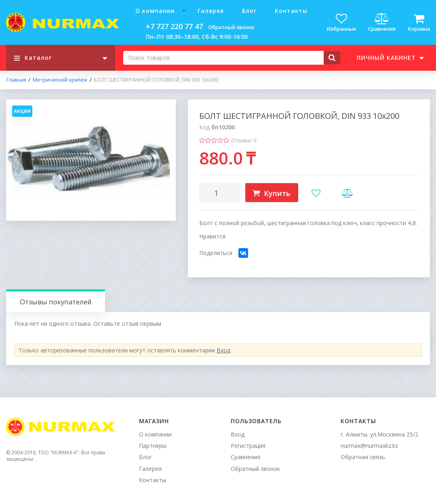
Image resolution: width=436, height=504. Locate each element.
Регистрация (248, 446)
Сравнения (245, 457)
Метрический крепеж (60, 80)
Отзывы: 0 (244, 140)
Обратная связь (363, 457)
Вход (223, 350)
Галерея (211, 11)
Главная (16, 80)
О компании (155, 11)
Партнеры (153, 446)
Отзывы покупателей (56, 302)
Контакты (291, 11)
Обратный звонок (231, 27)
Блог (249, 11)
